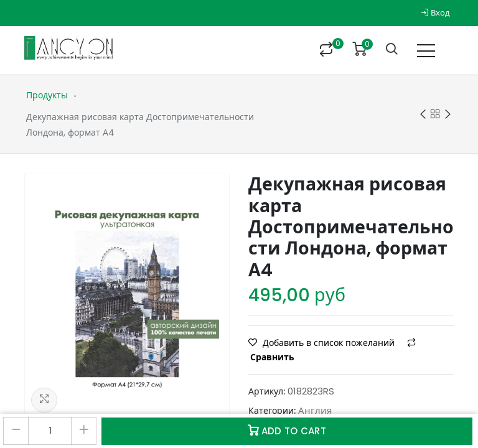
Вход (435, 13)
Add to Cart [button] (287, 431)
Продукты (47, 95)
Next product (448, 115)
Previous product (423, 115)
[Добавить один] (84, 431)
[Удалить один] (16, 431)
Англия (315, 410)
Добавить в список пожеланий (323, 343)
